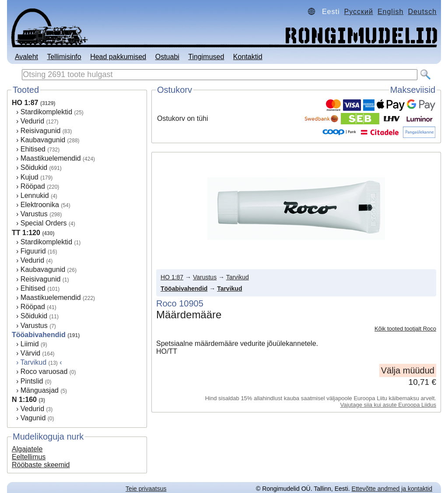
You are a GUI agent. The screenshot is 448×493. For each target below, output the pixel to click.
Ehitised (33, 149)
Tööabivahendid (39, 335)
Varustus (34, 214)
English (390, 12)
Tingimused (206, 57)
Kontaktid (248, 57)
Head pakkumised (118, 57)
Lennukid (35, 195)
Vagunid (33, 418)
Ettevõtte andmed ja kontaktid (392, 489)
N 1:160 (24, 400)
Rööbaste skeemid (41, 465)
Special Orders (44, 223)
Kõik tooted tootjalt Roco (405, 329)
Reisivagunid (41, 131)
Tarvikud (238, 277)
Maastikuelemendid (51, 158)
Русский (359, 12)
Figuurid (33, 251)
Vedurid (32, 121)
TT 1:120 (26, 233)
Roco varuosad (44, 372)
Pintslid (32, 381)
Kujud (30, 177)
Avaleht (26, 57)
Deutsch (422, 12)
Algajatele (27, 449)
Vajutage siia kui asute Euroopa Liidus (388, 405)
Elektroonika (40, 205)
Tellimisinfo (64, 57)
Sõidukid (34, 167)
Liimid (30, 344)
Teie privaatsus (146, 489)
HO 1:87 (25, 103)
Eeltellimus (29, 457)
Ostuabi (167, 57)
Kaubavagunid (43, 140)
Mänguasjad (40, 390)
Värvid (30, 353)
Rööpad (33, 186)
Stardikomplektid (46, 112)
